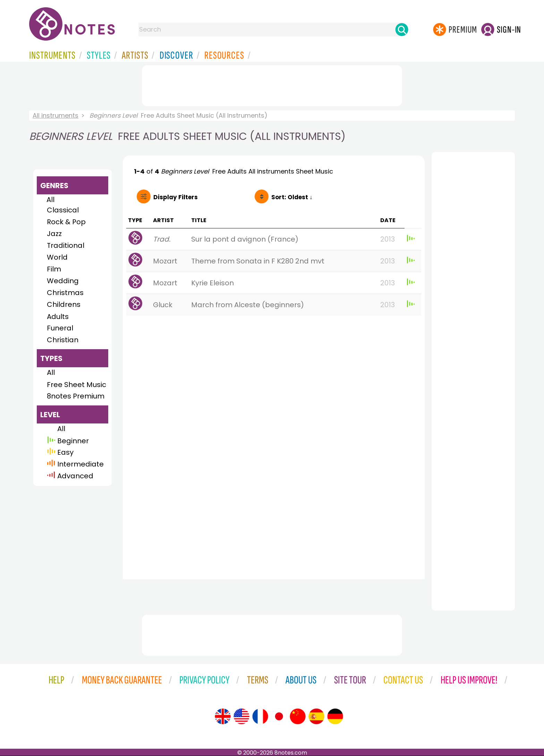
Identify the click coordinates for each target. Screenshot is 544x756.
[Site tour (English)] (223, 716)
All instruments (56, 115)
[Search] (402, 30)
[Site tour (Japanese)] (279, 716)
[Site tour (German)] (335, 716)
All (50, 200)
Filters (176, 197)
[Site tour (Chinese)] (298, 716)
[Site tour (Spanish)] (316, 716)
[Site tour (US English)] (241, 716)
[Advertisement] (272, 84)
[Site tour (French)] (260, 716)
